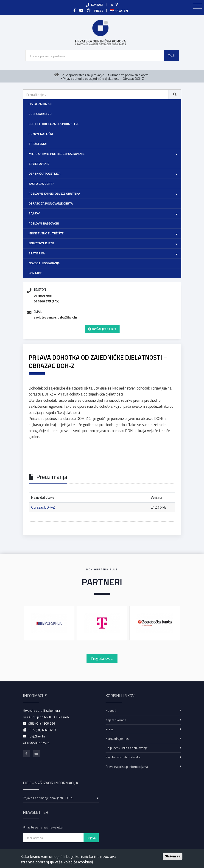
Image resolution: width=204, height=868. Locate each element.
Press (110, 729)
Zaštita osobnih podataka (123, 757)
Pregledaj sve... (102, 659)
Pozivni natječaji (41, 134)
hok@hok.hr (36, 736)
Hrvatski (119, 11)
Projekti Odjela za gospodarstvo (54, 124)
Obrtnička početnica (45, 174)
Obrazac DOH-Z (43, 507)
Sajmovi (35, 213)
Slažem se (173, 856)
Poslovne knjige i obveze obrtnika (54, 194)
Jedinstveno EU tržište (46, 233)
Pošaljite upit (102, 329)
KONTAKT (97, 5)
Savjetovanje (39, 164)
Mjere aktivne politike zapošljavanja (57, 154)
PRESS (99, 11)
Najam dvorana (116, 720)
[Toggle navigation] (197, 6)
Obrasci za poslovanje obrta (51, 203)
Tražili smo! (38, 144)
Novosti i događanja (44, 263)
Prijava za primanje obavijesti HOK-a (48, 798)
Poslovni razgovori (44, 223)
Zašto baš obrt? (41, 184)
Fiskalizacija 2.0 (40, 104)
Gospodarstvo (40, 114)
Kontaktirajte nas (117, 739)
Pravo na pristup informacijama (127, 767)
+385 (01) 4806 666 (41, 723)
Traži (172, 55)
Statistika (37, 253)
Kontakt (35, 273)
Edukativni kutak (41, 243)
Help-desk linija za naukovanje (127, 748)
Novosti (111, 710)
